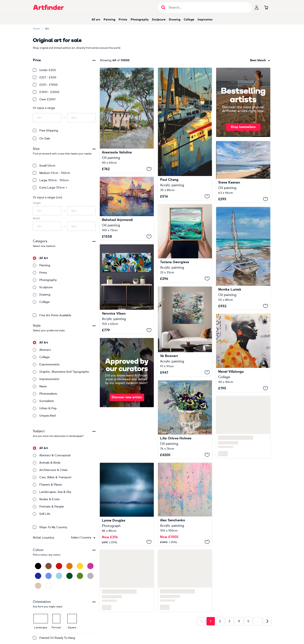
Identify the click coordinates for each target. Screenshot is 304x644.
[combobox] (83, 538)
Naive (40, 386)
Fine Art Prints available (52, 315)
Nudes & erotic (46, 499)
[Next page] (267, 621)
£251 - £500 (45, 77)
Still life (42, 514)
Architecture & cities (50, 470)
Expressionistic (46, 364)
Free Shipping (46, 131)
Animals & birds (47, 463)
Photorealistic (45, 394)
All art (96, 20)
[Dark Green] (69, 576)
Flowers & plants (47, 485)
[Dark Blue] (38, 576)
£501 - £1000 (45, 85)
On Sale (41, 138)
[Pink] (90, 566)
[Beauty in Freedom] (185, 331)
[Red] (59, 566)
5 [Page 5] (248, 621)
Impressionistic (46, 379)
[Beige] (38, 586)
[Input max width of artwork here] (81, 226)
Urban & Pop (45, 408)
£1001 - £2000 (46, 92)
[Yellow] (80, 566)
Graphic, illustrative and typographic (61, 372)
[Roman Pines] (127, 120)
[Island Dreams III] (127, 504)
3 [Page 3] (229, 621)
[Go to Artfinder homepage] (48, 7)
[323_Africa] (243, 353)
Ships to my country (50, 527)
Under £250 (44, 70)
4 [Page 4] (239, 621)
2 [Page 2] (220, 621)
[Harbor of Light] (185, 134)
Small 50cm (44, 166)
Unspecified (44, 416)
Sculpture (159, 20)
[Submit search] (163, 7)
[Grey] (90, 576)
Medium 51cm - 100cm (51, 173)
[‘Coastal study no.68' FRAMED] (185, 243)
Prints (123, 20)
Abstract (42, 350)
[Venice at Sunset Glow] (127, 209)
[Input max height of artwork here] (81, 211)
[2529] (185, 504)
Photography (140, 20)
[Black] (38, 566)
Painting (109, 20)
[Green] (80, 576)
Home (36, 29)
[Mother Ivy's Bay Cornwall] (243, 172)
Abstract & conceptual (52, 455)
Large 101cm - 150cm (51, 180)
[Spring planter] (185, 420)
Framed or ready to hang (54, 638)
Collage (189, 20)
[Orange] (69, 566)
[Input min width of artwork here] (47, 226)
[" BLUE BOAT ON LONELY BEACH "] (243, 258)
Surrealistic (44, 401)
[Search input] (207, 7)
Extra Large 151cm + (50, 188)
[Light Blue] (59, 576)
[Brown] (49, 566)
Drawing (175, 20)
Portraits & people (48, 507)
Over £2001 (44, 99)
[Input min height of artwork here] (47, 211)
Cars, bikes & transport (52, 477)
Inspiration (205, 20)
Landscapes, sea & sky (52, 492)
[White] (49, 586)
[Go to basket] (266, 7)
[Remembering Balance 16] (127, 289)
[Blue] (49, 576)
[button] (83, 538)
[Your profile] (257, 7)
